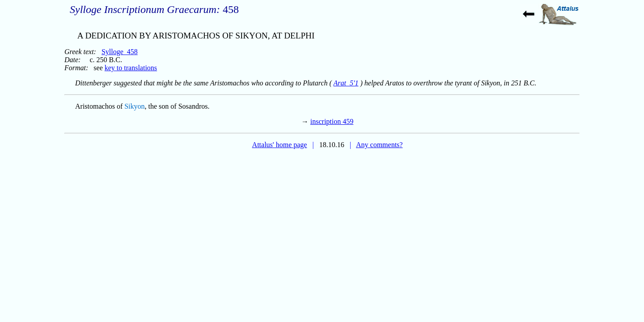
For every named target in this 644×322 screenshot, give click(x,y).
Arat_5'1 (346, 83)
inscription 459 (332, 121)
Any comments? (379, 145)
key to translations (131, 68)
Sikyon (134, 106)
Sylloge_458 (120, 52)
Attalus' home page (280, 145)
